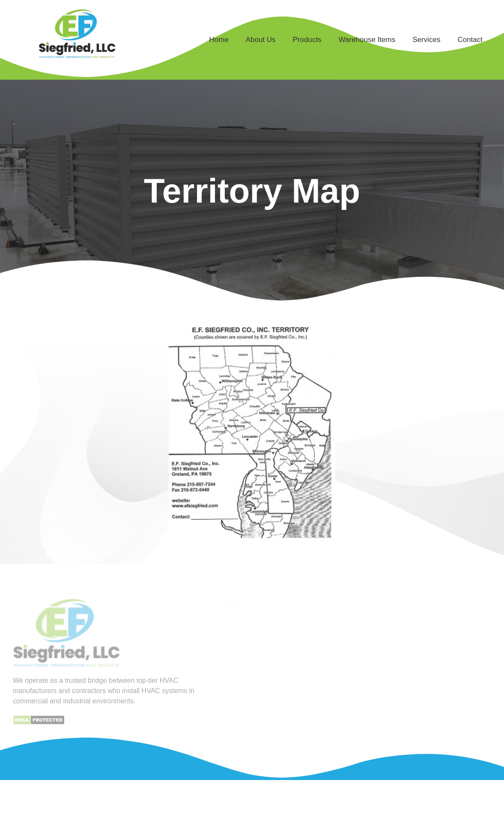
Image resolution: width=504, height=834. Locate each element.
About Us (261, 40)
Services (426, 40)
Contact (470, 40)
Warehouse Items (367, 40)
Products (307, 40)
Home (219, 40)
